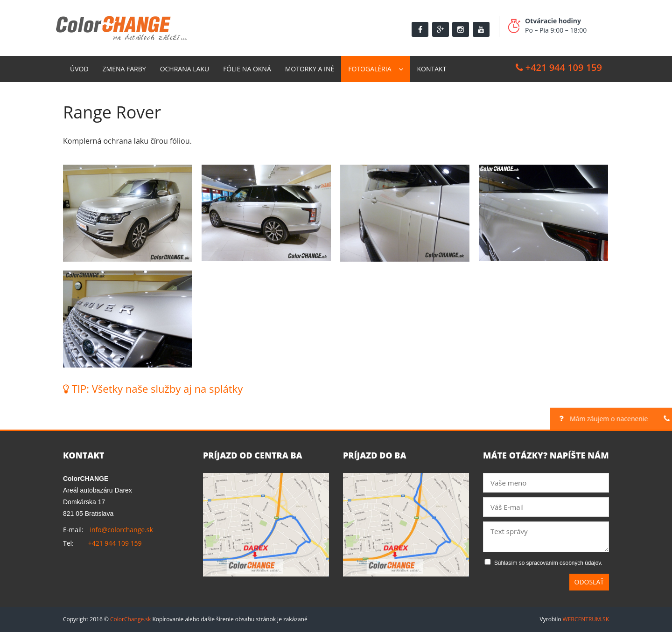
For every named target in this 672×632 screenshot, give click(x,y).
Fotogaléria (370, 69)
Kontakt (432, 69)
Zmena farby (124, 69)
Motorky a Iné (310, 69)
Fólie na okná (247, 69)
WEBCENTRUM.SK (586, 619)
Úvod (79, 69)
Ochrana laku (185, 69)
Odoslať (589, 582)
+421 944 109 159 (559, 67)
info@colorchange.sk (121, 530)
